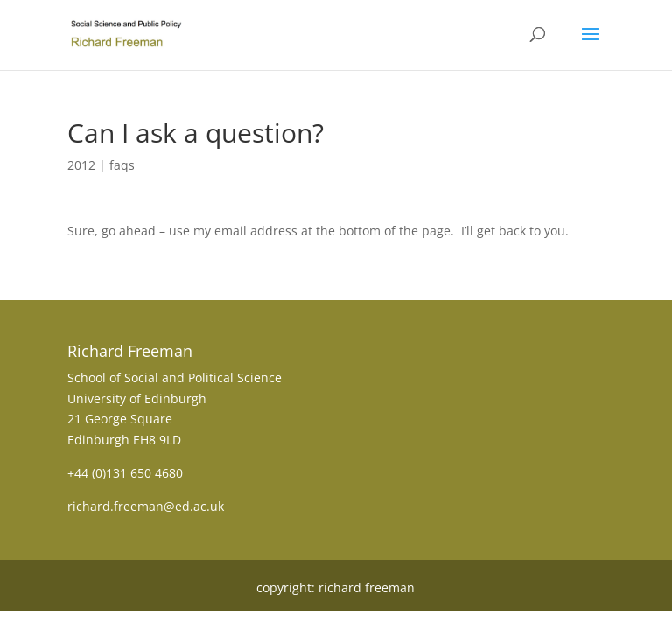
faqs (122, 165)
